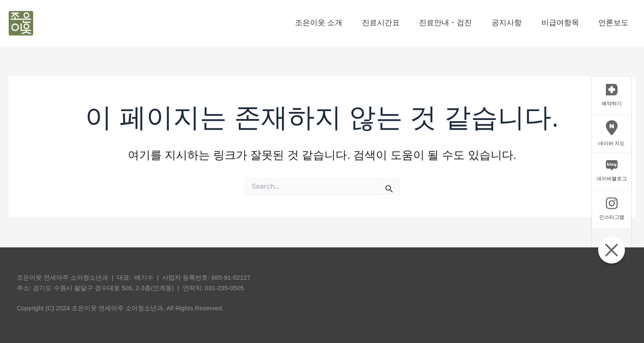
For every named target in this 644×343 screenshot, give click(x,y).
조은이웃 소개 (256, 23)
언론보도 (621, 23)
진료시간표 (332, 23)
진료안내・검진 (411, 23)
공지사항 (486, 23)
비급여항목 (553, 23)
